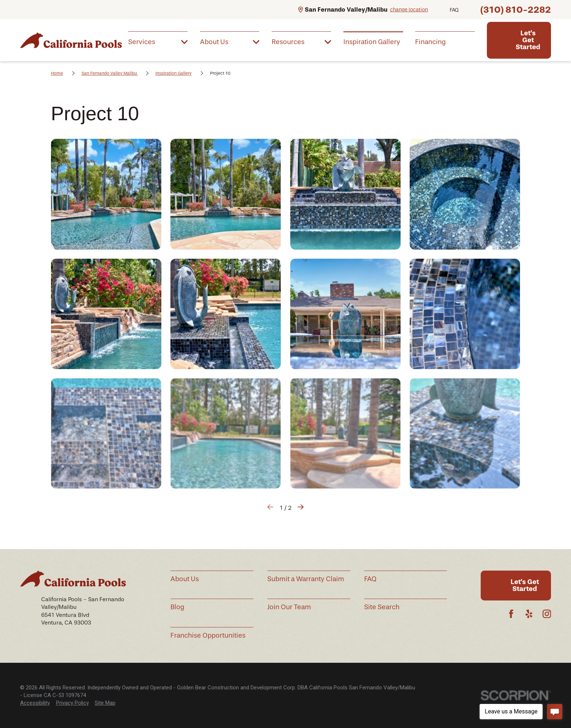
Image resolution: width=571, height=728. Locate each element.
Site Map (105, 703)
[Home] (71, 40)
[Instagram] (547, 614)
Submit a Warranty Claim (306, 579)
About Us (185, 579)
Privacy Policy (72, 703)
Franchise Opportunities (208, 635)
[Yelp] (529, 614)
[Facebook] (511, 614)
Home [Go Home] (57, 73)
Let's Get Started (528, 40)
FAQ (454, 10)
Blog (177, 607)
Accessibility (35, 703)
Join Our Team (289, 607)
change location (409, 10)
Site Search (382, 607)
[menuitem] (158, 42)
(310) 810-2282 (516, 10)
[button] (106, 194)
